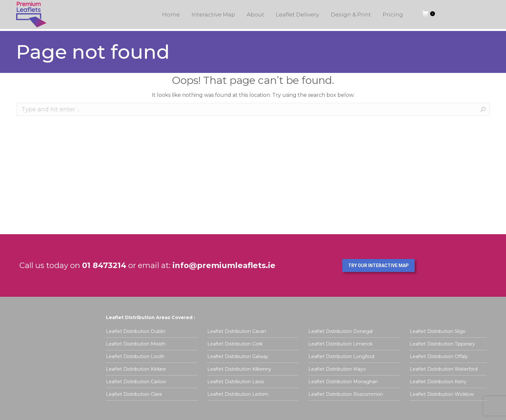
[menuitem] (171, 16)
